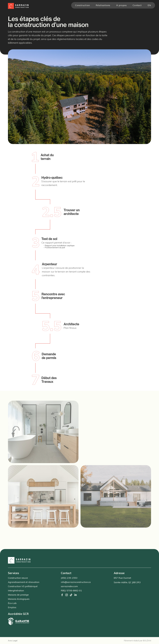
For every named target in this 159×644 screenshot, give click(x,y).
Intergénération (16, 591)
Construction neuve (18, 578)
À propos (122, 5)
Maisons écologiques (19, 599)
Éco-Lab (12, 603)
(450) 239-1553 (69, 578)
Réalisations (103, 5)
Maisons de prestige (18, 595)
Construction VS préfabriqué (23, 586)
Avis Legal (13, 641)
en (149, 5)
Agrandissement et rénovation (24, 582)
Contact (137, 5)
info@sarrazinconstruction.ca (76, 582)
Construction (82, 5)
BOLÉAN (147, 641)
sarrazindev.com (69, 586)
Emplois (12, 607)
